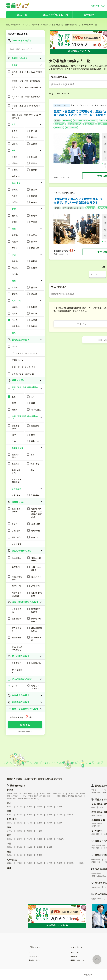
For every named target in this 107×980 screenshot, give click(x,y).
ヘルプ (31, 952)
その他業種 (97, 831)
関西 (9, 835)
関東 (9, 811)
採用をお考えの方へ (78, 960)
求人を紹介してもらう (56, 15)
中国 (9, 843)
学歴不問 (94, 120)
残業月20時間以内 (75, 124)
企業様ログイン (35, 960)
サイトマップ (34, 956)
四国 (9, 851)
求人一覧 (22, 15)
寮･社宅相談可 (71, 127)
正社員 (57, 120)
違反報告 (74, 956)
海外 (9, 868)
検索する (25, 725)
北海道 (10, 790)
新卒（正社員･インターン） (73, 208)
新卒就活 (89, 15)
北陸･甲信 (12, 819)
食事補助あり (60, 124)
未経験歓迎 (67, 120)
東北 (9, 803)
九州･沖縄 (35, 25)
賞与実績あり (89, 124)
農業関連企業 (98, 820)
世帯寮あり (59, 127)
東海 (9, 827)
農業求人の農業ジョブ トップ (17, 25)
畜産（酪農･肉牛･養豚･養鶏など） (65, 25)
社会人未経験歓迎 (81, 120)
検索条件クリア (25, 731)
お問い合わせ (76, 952)
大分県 (46, 25)
